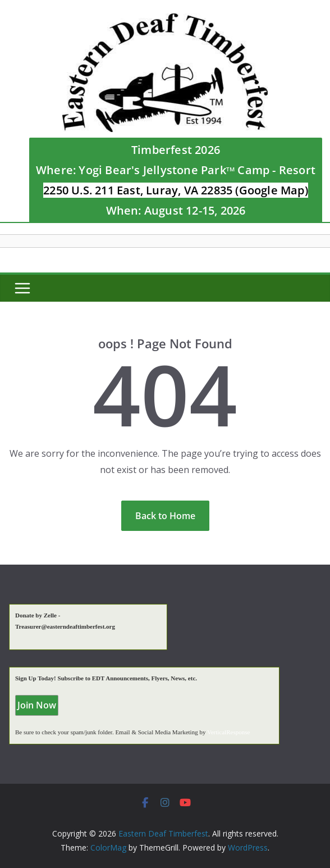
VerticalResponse (228, 732)
